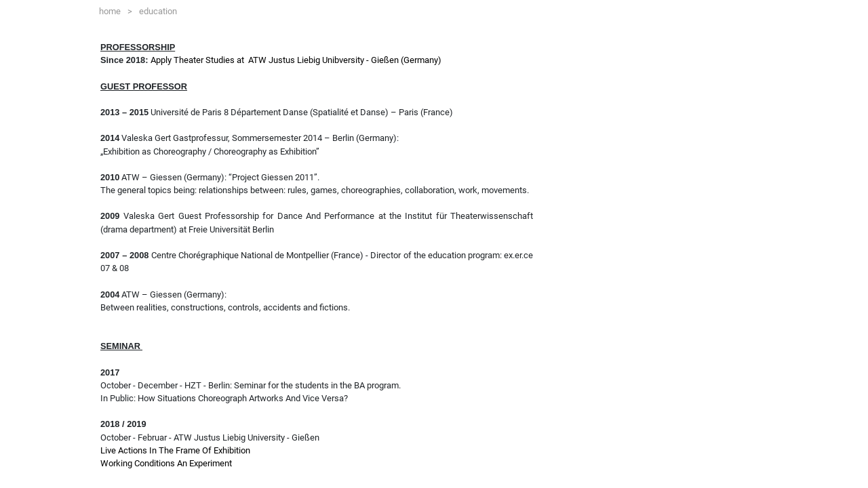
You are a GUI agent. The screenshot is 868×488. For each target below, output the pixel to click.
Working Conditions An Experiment (166, 463)
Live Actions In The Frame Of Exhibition (175, 450)
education (158, 11)
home (115, 9)
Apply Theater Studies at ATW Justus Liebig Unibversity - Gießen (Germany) (296, 60)
